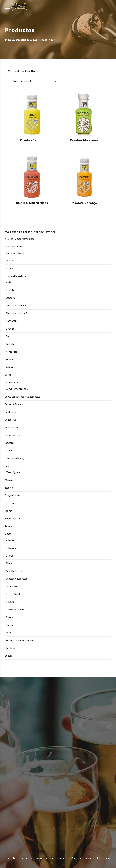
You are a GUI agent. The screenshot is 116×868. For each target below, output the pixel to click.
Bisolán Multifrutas (32, 203)
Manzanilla (13, 586)
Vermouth (12, 352)
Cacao (8, 375)
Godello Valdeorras (17, 579)
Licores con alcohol (17, 306)
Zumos (9, 656)
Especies (10, 443)
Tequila (10, 344)
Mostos (9, 488)
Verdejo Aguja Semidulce (20, 640)
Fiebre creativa (103, 858)
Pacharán (11, 321)
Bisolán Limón (32, 140)
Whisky (10, 367)
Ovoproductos (12, 495)
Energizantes (12, 435)
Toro (8, 633)
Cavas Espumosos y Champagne (22, 397)
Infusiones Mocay (15, 458)
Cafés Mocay (12, 383)
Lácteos (9, 466)
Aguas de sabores (15, 253)
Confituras (11, 412)
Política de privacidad (45, 858)
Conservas (10, 420)
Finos (9, 563)
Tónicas (9, 526)
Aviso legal (27, 858)
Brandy (10, 290)
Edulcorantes (12, 427)
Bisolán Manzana (84, 140)
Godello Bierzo (14, 571)
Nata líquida (13, 472)
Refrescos (10, 503)
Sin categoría (12, 519)
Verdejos (11, 648)
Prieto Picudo (14, 594)
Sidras (8, 511)
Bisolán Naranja (84, 203)
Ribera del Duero (15, 610)
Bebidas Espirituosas (16, 276)
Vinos (8, 534)
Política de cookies (67, 858)
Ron (8, 336)
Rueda (9, 625)
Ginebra (10, 298)
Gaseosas (10, 451)
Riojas (9, 617)
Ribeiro (10, 602)
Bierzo (10, 556)
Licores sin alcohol (17, 313)
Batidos (9, 268)
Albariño (11, 548)
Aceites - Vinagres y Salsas (20, 239)
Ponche (10, 329)
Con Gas (10, 261)
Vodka (9, 360)
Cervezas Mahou (14, 404)
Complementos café (17, 389)
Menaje (9, 480)
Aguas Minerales (14, 247)
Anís (9, 282)
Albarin (10, 540)
